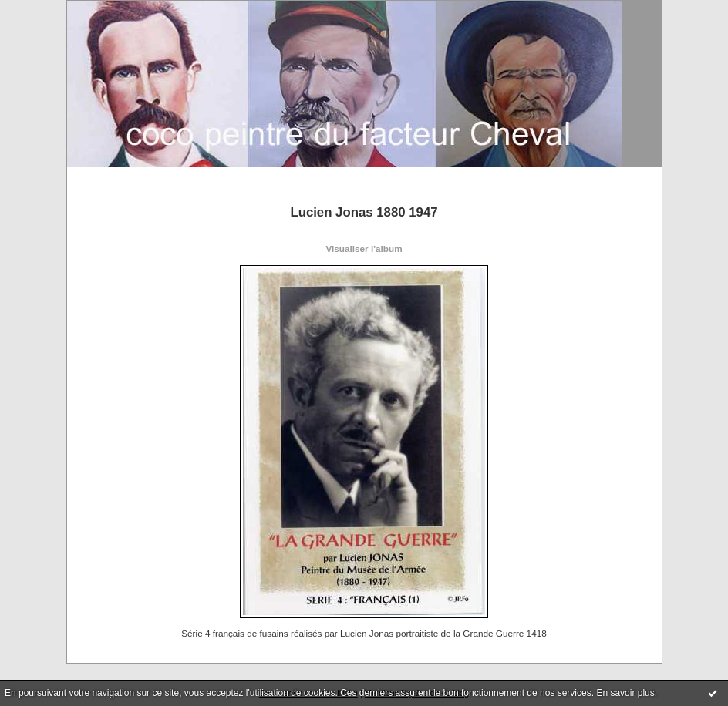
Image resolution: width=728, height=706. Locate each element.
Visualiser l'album (364, 249)
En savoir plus (625, 693)
